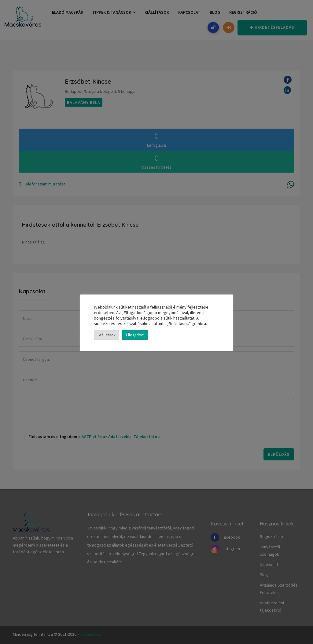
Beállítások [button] (107, 335)
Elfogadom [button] (135, 335)
